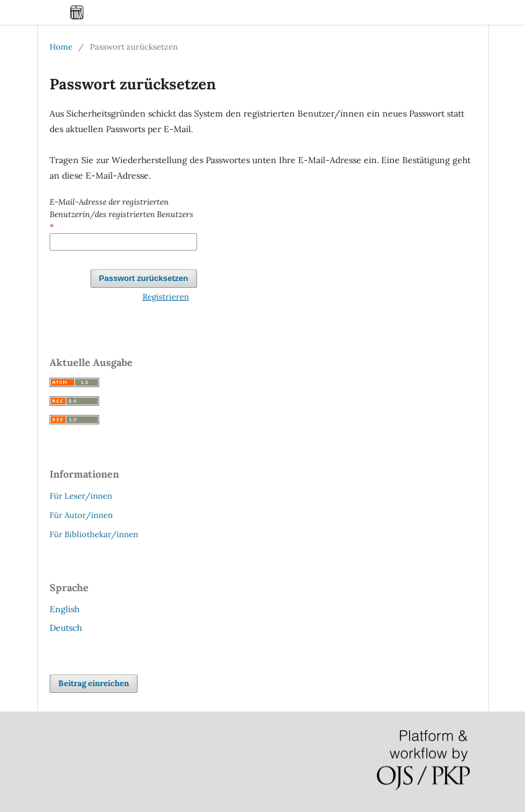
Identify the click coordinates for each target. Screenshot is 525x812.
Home (61, 47)
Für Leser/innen (81, 496)
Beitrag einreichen (94, 683)
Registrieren (166, 297)
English (64, 609)
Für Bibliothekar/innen (94, 534)
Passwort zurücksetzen (144, 278)
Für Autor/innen (81, 515)
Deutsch (66, 628)
